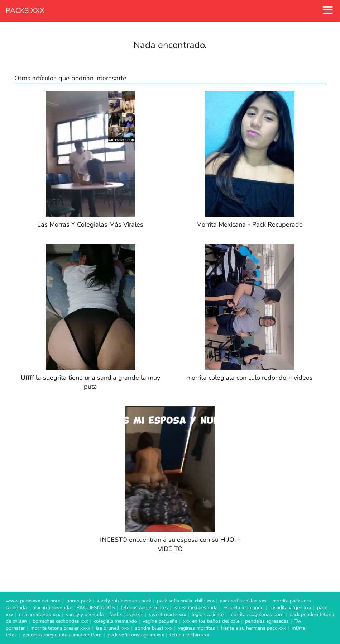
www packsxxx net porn (33, 601)
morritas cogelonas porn (257, 614)
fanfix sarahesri (126, 614)
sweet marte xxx (167, 614)
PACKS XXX (25, 11)
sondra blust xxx (154, 628)
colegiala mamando (115, 621)
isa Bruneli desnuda (196, 608)
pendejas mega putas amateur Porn (62, 635)
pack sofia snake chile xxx (185, 601)
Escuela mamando (243, 608)
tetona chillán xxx (189, 635)
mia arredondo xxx (40, 614)
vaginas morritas (197, 628)
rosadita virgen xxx (290, 608)
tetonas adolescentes (144, 608)
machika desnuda (51, 608)
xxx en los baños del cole (211, 621)
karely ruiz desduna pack (124, 601)
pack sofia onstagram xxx (136, 635)
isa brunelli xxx (113, 628)
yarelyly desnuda (85, 614)
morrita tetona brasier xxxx (60, 628)
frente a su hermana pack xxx (253, 628)
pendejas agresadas (267, 621)
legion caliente (208, 614)
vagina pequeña (160, 621)
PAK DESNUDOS (96, 608)
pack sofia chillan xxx (243, 601)
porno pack (79, 601)
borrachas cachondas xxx (60, 621)
